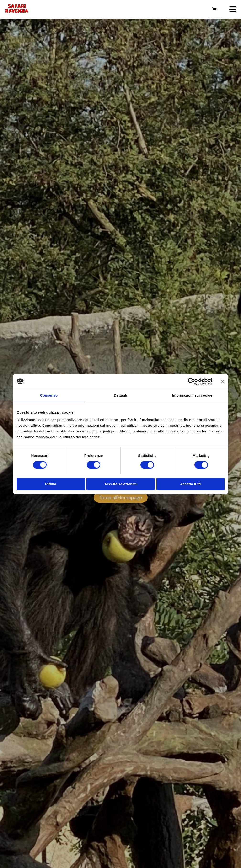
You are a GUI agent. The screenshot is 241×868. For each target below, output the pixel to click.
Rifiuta (51, 484)
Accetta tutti (190, 484)
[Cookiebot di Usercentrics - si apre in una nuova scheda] (191, 381)
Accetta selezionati (120, 484)
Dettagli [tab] (121, 395)
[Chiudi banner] (223, 381)
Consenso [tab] (49, 395)
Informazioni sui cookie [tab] (192, 395)
